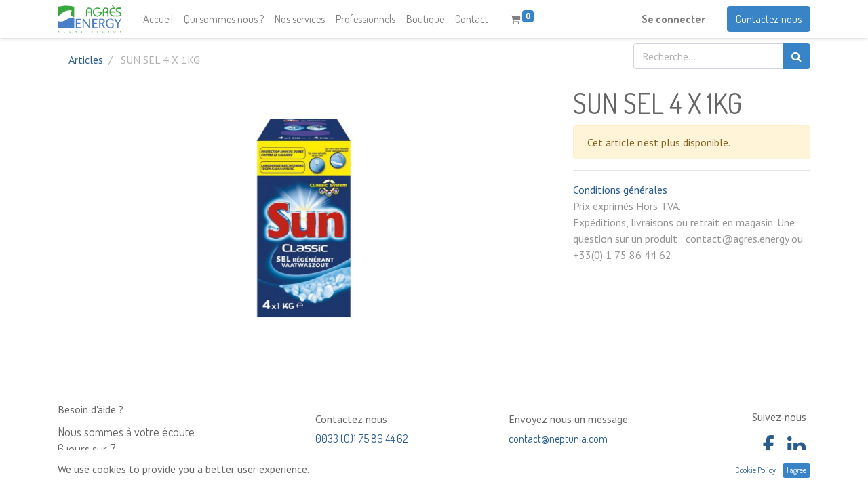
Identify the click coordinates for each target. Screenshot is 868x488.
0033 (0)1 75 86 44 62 (362, 439)
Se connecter (673, 19)
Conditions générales (620, 190)
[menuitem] (158, 19)
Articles (86, 60)
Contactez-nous (769, 19)
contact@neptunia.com (558, 439)
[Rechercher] (796, 56)
